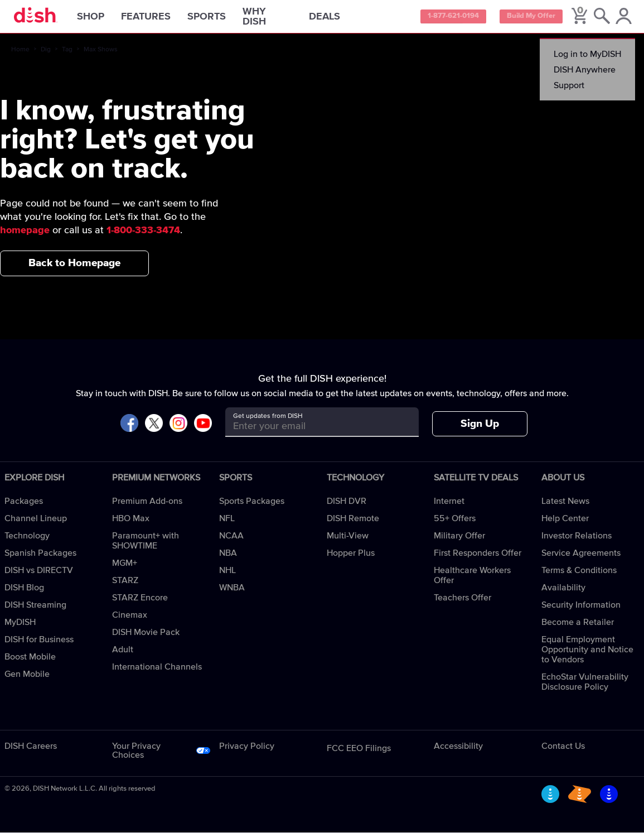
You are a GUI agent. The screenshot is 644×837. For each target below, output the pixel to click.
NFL (227, 523)
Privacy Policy (247, 751)
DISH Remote (353, 523)
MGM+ (125, 567)
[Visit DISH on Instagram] (178, 428)
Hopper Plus (351, 557)
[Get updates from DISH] (312, 430)
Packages (24, 506)
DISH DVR (347, 506)
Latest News (565, 506)
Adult (123, 654)
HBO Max (131, 523)
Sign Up (480, 428)
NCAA (231, 540)
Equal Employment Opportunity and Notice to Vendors (587, 654)
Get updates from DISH (268, 421)
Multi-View (348, 540)
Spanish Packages (40, 557)
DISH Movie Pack (146, 637)
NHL (227, 575)
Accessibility (458, 751)
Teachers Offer (463, 602)
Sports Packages (252, 506)
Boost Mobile (30, 661)
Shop (103, 19)
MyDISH (20, 627)
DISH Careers (31, 751)
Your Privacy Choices (136, 755)
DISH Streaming (35, 609)
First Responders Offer (478, 557)
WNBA (232, 592)
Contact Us (563, 751)
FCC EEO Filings (359, 753)
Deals (337, 19)
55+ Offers (455, 523)
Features (158, 19)
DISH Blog (24, 592)
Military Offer (459, 540)
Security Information (581, 609)
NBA (228, 557)
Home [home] (20, 54)
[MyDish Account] (621, 19)
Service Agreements (581, 557)
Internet (449, 506)
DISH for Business (39, 644)
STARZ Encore (140, 602)
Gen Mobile (27, 679)
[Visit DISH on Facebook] (129, 428)
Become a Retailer (578, 627)
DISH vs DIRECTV (39, 575)
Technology (27, 540)
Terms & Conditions (579, 575)
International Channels (157, 671)
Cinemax (130, 619)
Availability (563, 592)
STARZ (125, 585)
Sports (219, 19)
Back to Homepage (74, 268)
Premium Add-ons (147, 506)
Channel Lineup (36, 523)
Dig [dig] (46, 54)
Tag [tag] (67, 54)
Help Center (565, 523)
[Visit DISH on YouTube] (203, 428)
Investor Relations (577, 540)
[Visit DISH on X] (154, 428)
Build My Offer (525, 19)
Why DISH (280, 19)
